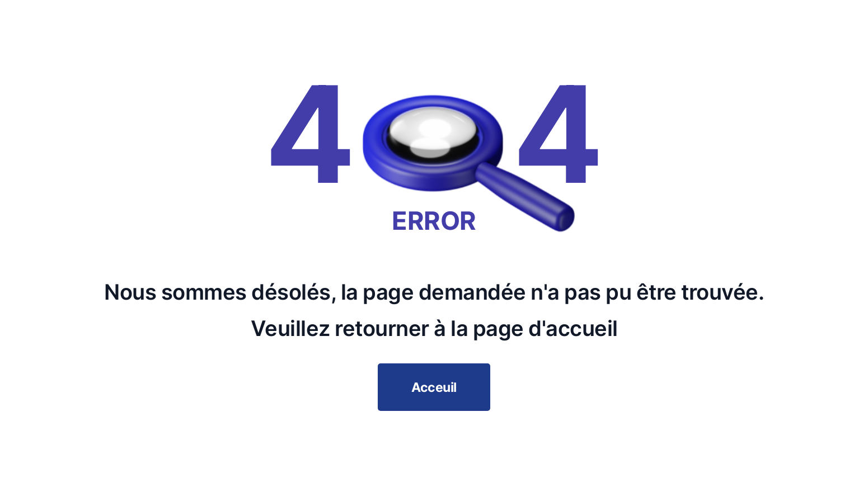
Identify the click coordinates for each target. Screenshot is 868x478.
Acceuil (434, 387)
